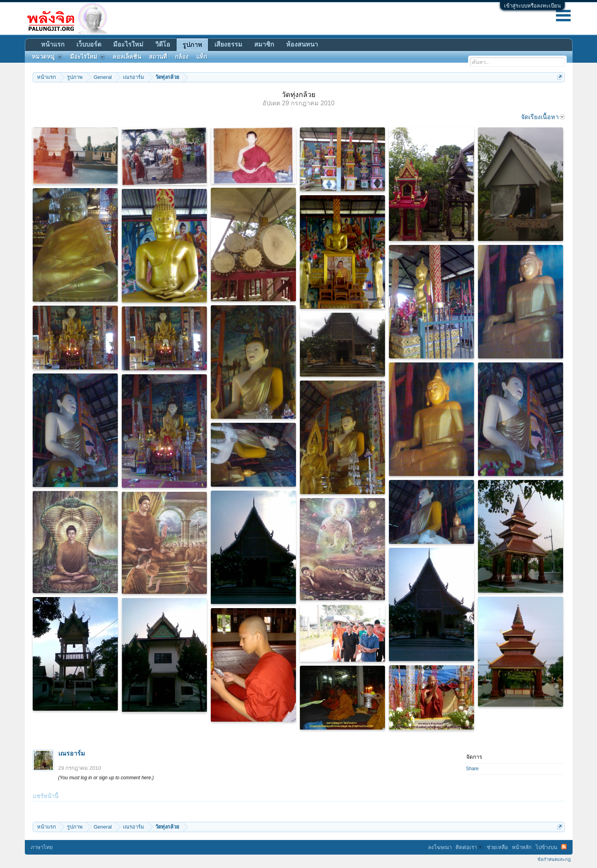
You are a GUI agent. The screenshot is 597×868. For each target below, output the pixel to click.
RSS (564, 847)
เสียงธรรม (228, 44)
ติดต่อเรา (469, 847)
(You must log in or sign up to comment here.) (106, 778)
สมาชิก (264, 44)
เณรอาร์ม (72, 753)
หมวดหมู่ (47, 57)
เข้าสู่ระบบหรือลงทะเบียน (532, 6)
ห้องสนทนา (302, 44)
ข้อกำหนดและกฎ (554, 859)
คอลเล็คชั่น (127, 57)
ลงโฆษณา (440, 847)
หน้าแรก (53, 44)
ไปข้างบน (546, 847)
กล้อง (182, 57)
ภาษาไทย (42, 847)
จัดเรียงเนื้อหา (543, 117)
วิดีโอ (163, 44)
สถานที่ (158, 57)
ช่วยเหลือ (497, 847)
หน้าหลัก (522, 847)
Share (472, 769)
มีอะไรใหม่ (128, 44)
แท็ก (202, 57)
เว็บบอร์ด (89, 44)
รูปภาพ (192, 45)
